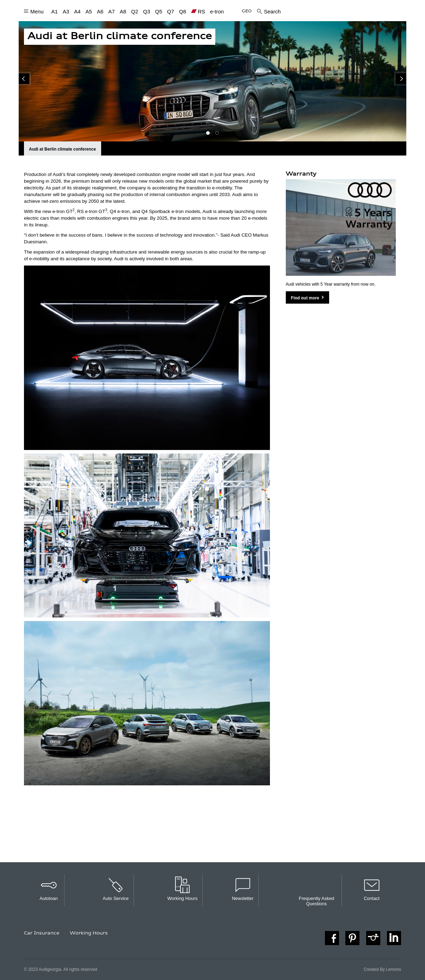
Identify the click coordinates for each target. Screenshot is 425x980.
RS (201, 11)
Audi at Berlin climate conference (62, 149)
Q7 (171, 11)
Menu (37, 11)
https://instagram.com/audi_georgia (373, 938)
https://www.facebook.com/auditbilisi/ (332, 938)
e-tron (217, 11)
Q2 (135, 11)
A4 (77, 11)
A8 (123, 11)
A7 (111, 11)
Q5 (159, 11)
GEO (247, 11)
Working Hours (89, 933)
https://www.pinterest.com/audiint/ (352, 938)
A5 (89, 11)
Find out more (305, 298)
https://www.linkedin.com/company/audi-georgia (394, 938)
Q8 (183, 11)
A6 (100, 11)
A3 (66, 11)
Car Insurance (42, 933)
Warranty (301, 174)
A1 (55, 11)
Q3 (147, 11)
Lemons (393, 969)
